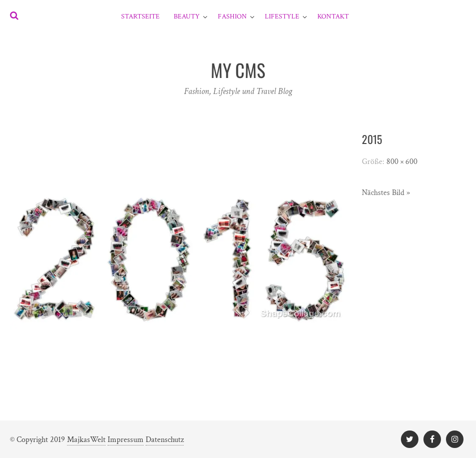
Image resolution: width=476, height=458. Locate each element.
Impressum (126, 440)
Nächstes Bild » (386, 193)
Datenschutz (165, 440)
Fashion (232, 16)
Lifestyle (282, 16)
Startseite (140, 16)
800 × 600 (402, 162)
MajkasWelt (86, 440)
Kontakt (333, 16)
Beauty (187, 16)
